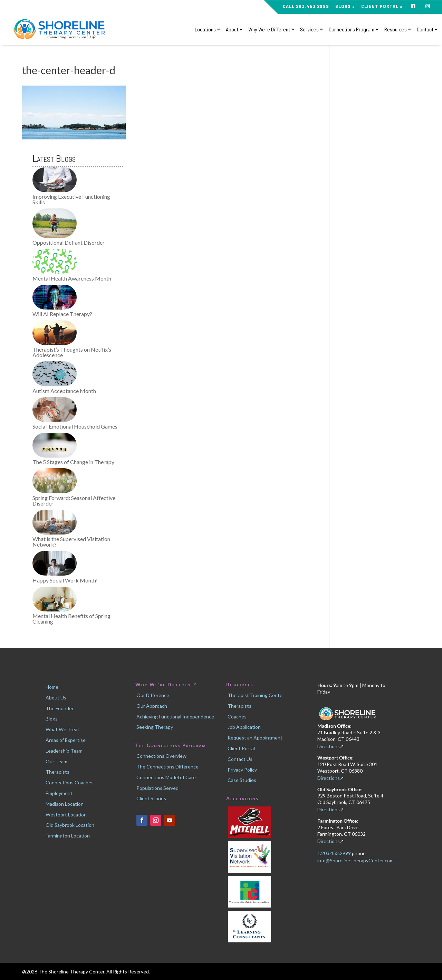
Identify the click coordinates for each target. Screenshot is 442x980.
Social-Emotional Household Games (75, 426)
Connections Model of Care (166, 777)
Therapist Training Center (256, 695)
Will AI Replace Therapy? (62, 314)
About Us (56, 698)
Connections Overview (161, 756)
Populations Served (157, 788)
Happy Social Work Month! (65, 580)
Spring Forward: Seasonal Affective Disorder (74, 501)
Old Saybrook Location (70, 825)
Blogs (52, 719)
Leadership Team (64, 751)
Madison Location (65, 804)
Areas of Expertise (66, 740)
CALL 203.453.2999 (306, 6)
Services (309, 30)
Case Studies (242, 780)
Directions (329, 746)
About (232, 30)
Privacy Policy (242, 770)
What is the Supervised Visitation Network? (71, 542)
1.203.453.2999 (335, 853)
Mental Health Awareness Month (72, 278)
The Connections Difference (167, 767)
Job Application (244, 727)
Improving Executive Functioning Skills (71, 199)
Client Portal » (382, 6)
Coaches (237, 717)
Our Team (56, 761)
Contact (425, 30)
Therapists (57, 772)
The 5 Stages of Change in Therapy (73, 462)
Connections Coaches (70, 782)
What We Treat (63, 729)
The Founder (60, 708)
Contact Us (240, 759)
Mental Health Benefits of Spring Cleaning (71, 619)
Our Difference (153, 695)
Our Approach (152, 706)
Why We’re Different (269, 30)
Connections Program (352, 30)
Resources (396, 30)
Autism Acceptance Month (64, 391)
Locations (205, 30)
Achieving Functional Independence (175, 717)
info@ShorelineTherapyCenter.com (355, 860)
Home (52, 687)
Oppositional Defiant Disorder (69, 242)
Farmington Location (68, 836)
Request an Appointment (255, 738)
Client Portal (241, 748)
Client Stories (151, 798)
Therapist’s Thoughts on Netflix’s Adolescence (72, 352)
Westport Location (66, 815)
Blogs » (345, 6)
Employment (59, 793)
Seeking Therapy (155, 727)
